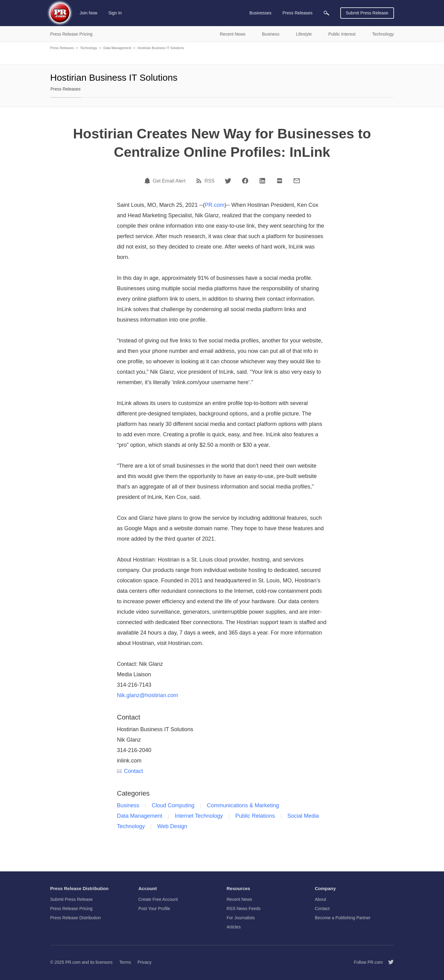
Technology (89, 48)
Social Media (303, 816)
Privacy (145, 962)
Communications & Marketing (243, 805)
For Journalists (241, 918)
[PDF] (280, 181)
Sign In (115, 13)
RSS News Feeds (244, 909)
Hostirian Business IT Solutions (161, 48)
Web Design (172, 826)
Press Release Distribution (76, 918)
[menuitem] (326, 13)
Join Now (89, 13)
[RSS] (200, 181)
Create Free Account (158, 899)
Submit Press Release (367, 13)
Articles (234, 927)
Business (128, 805)
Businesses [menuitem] (261, 13)
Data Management (117, 48)
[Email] (297, 181)
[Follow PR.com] (388, 962)
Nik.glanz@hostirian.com (147, 695)
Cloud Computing (173, 805)
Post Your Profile (154, 909)
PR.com (214, 205)
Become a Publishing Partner (343, 918)
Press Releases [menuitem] (297, 13)
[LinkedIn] (262, 181)
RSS (209, 181)
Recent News (239, 899)
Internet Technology (199, 816)
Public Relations (255, 816)
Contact (130, 771)
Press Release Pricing (71, 909)
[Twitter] (228, 181)
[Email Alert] (148, 181)
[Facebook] (245, 181)
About (320, 899)
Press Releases (62, 48)
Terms (125, 962)
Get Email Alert (169, 181)
